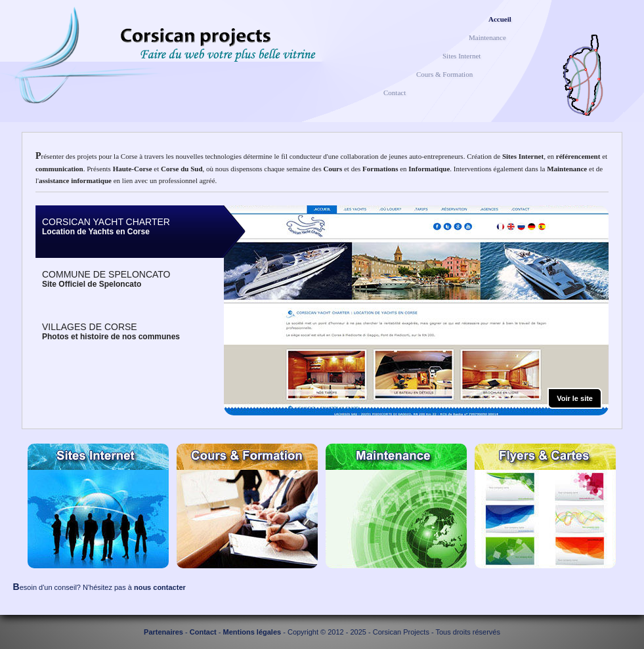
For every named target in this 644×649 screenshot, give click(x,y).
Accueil (500, 19)
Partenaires (163, 632)
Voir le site (575, 398)
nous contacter (160, 587)
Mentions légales (252, 632)
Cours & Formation (444, 74)
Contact (395, 93)
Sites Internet (462, 56)
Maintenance (487, 37)
